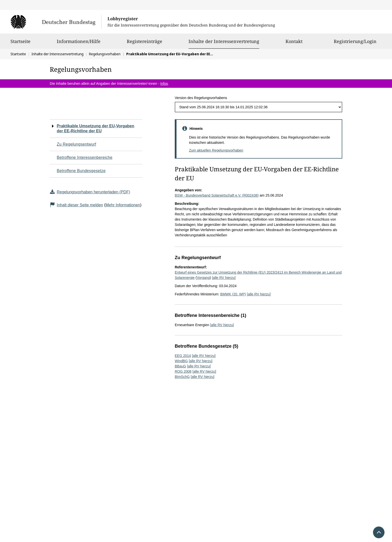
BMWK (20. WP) (233, 294)
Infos (164, 84)
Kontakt (294, 44)
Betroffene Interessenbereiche (85, 157)
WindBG (181, 361)
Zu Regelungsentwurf (76, 144)
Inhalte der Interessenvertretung (224, 41)
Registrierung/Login (355, 44)
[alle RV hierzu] (224, 278)
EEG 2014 (183, 356)
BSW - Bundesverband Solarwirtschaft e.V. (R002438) (217, 195)
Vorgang (203, 278)
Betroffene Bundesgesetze (81, 171)
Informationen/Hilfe (79, 44)
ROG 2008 (183, 371)
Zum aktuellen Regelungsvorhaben (216, 150)
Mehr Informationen (123, 205)
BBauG (180, 366)
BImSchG (182, 377)
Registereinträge (144, 44)
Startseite (20, 44)
